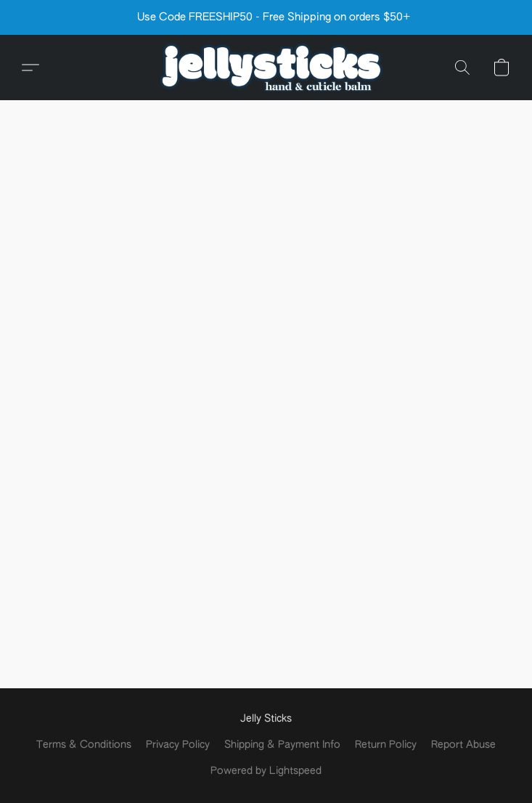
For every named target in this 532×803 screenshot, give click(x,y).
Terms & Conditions (84, 745)
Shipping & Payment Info (282, 745)
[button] (266, 68)
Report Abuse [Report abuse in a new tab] (463, 745)
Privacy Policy (178, 745)
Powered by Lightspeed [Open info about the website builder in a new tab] (266, 771)
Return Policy (386, 745)
